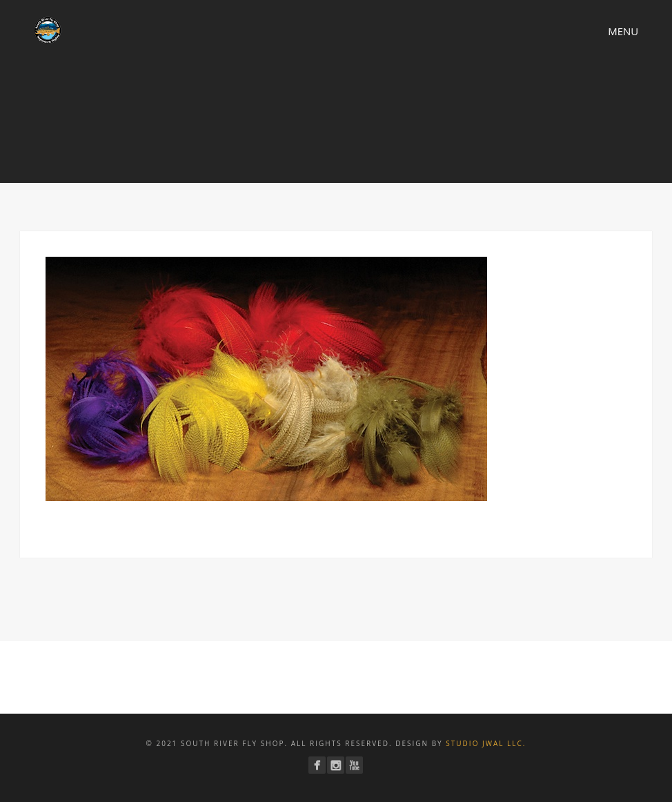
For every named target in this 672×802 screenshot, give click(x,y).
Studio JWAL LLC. (486, 743)
